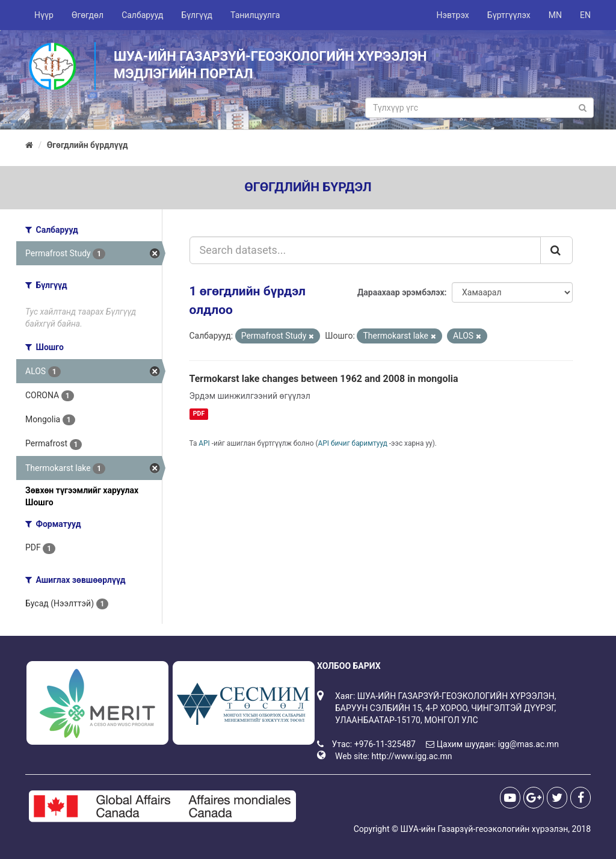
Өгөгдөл (88, 15)
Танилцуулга (255, 15)
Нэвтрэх (452, 15)
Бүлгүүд (197, 15)
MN (555, 15)
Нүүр (44, 15)
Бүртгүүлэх (509, 15)
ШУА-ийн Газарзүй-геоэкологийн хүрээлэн (484, 829)
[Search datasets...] (365, 250)
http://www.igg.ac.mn (411, 756)
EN (585, 15)
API (204, 443)
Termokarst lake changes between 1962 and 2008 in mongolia (324, 379)
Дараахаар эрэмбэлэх (401, 292)
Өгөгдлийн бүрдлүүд (88, 145)
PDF (199, 414)
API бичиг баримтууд (353, 443)
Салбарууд (142, 15)
